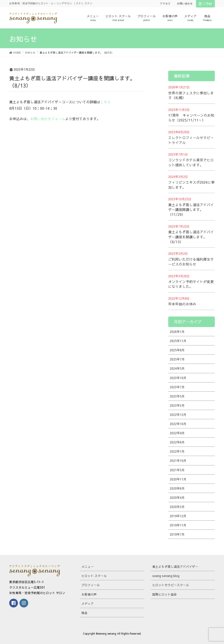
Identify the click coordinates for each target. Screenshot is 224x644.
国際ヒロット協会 (164, 594)
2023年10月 (178, 378)
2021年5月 (177, 470)
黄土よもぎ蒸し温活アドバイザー (175, 567)
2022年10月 (178, 424)
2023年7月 (177, 387)
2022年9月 (177, 433)
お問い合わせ (185, 4)
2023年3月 (177, 405)
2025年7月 (177, 359)
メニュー (87, 567)
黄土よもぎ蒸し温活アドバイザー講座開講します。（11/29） (191, 210)
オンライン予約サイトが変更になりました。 (191, 284)
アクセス (165, 4)
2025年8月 (177, 350)
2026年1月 (177, 332)
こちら (105, 102)
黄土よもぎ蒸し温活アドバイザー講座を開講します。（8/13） (191, 237)
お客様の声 (89, 594)
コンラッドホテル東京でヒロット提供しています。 (191, 162)
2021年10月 (178, 461)
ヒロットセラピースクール (171, 585)
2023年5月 (177, 396)
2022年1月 (177, 451)
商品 (84, 613)
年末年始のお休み (182, 304)
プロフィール (91, 585)
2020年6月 (177, 488)
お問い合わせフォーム (48, 119)
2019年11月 (178, 525)
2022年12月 (178, 415)
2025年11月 (178, 341)
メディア (87, 604)
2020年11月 (178, 479)
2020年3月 (177, 507)
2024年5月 (177, 368)
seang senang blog (166, 576)
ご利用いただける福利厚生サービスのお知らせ (191, 262)
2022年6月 (177, 442)
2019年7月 (177, 534)
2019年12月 (178, 516)
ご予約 (205, 4)
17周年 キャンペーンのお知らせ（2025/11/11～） (191, 118)
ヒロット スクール (94, 576)
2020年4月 (177, 498)
